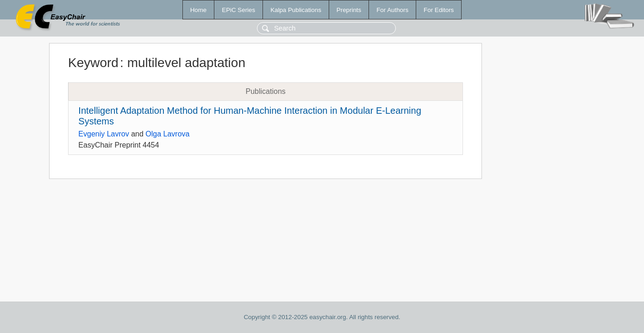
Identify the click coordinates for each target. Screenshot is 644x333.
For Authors (392, 10)
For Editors (439, 10)
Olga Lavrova (167, 134)
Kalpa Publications (296, 10)
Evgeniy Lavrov (103, 134)
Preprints (349, 10)
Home (199, 10)
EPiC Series (238, 10)
